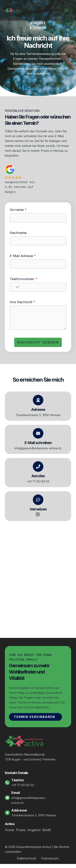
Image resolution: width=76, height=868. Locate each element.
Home (10, 830)
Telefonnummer (24, 279)
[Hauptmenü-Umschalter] (66, 10)
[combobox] (15, 287)
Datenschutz (27, 858)
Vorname (18, 210)
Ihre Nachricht (22, 302)
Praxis (21, 830)
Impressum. (50, 858)
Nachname (18, 233)
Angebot (34, 830)
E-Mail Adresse (23, 256)
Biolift (47, 830)
